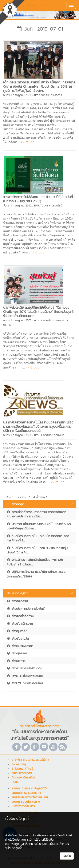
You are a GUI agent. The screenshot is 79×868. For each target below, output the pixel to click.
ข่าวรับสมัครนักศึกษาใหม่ (25, 668)
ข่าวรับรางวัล (18, 638)
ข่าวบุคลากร (17, 653)
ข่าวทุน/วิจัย (17, 631)
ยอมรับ (67, 856)
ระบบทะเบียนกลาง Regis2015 (29, 788)
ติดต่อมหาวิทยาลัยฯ (23, 778)
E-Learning (19, 764)
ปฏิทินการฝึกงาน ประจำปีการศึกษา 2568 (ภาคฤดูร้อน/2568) (36, 574)
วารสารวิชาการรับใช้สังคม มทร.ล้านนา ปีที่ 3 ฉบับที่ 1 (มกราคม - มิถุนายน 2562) (39, 199)
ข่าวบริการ (56, 95)
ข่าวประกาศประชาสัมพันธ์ (49, 320)
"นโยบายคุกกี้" (14, 848)
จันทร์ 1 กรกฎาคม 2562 (17, 95)
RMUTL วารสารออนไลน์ (48, 206)
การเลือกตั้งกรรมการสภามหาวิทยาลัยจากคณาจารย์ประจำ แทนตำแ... (36, 514)
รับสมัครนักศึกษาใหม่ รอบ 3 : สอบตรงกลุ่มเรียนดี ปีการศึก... (37, 550)
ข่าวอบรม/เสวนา (20, 646)
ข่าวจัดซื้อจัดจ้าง (20, 616)
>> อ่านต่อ (28, 142)
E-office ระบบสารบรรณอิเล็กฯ (30, 760)
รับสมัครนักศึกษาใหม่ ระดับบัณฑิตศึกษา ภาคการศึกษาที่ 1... (38, 538)
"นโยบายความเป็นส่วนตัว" (49, 844)
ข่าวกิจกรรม (41, 95)
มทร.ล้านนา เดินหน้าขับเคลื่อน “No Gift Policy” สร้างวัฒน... (35, 562)
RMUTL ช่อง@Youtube (25, 676)
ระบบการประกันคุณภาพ (26, 802)
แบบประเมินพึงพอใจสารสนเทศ (30, 797)
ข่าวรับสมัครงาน (20, 624)
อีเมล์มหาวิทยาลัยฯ (22, 773)
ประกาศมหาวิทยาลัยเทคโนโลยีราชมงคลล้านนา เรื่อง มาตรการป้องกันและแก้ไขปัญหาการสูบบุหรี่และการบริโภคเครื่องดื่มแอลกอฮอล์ (38, 426)
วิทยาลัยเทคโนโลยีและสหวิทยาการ (25, 5)
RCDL (15, 782)
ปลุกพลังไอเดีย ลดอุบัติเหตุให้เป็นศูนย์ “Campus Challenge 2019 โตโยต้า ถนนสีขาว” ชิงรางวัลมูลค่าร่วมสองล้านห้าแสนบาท (39, 312)
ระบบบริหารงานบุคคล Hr (26, 793)
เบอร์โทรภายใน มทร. (23, 806)
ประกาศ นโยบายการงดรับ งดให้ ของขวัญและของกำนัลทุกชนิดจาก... (39, 526)
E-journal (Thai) (22, 769)
